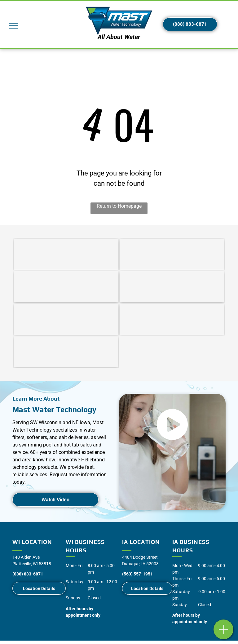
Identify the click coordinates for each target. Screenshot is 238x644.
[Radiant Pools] (172, 319)
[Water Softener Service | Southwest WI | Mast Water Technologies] (172, 254)
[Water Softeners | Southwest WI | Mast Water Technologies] (66, 254)
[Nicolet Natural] (172, 287)
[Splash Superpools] (66, 319)
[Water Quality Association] (66, 352)
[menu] (14, 26)
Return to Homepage (119, 206)
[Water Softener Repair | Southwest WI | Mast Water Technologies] (66, 287)
